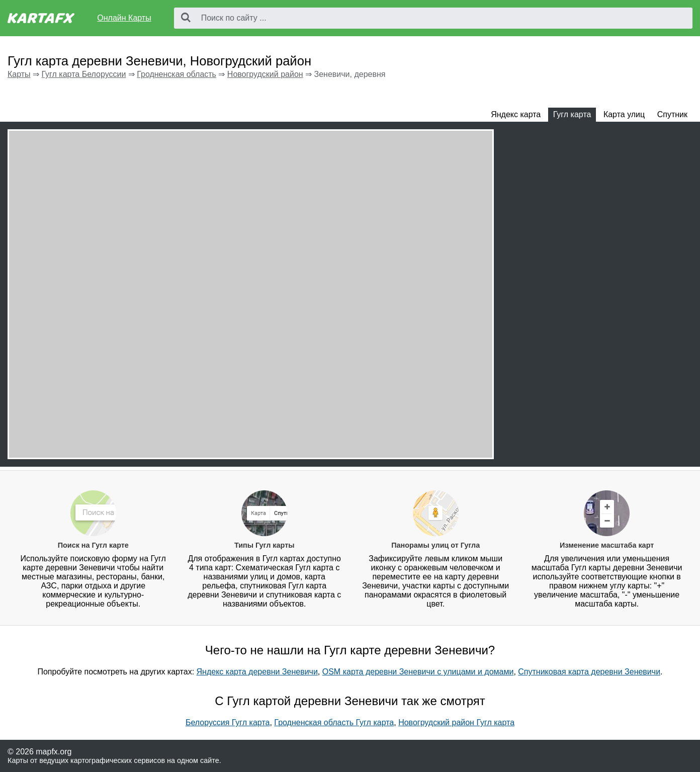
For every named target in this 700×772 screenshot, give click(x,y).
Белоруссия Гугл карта (228, 722)
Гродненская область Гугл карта (334, 722)
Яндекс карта (516, 114)
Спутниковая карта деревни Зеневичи (589, 672)
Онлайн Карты (124, 18)
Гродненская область (177, 74)
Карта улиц (624, 114)
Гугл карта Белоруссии (83, 74)
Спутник (672, 114)
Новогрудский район (265, 74)
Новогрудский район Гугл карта (456, 722)
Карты (19, 74)
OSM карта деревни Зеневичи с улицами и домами (418, 672)
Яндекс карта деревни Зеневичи (257, 672)
